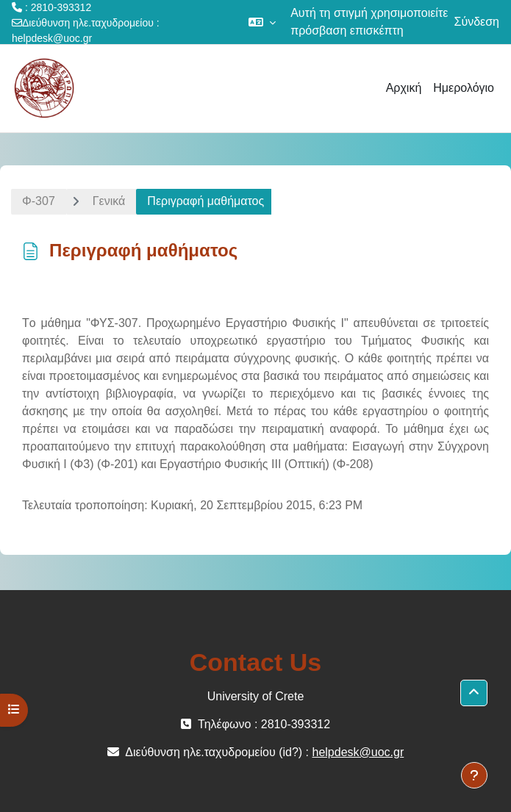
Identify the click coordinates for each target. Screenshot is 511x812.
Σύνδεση (477, 22)
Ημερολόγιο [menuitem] (464, 88)
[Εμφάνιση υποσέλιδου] (474, 775)
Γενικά (109, 201)
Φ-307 (39, 201)
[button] (262, 22)
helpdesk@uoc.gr (52, 38)
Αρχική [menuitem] (404, 88)
